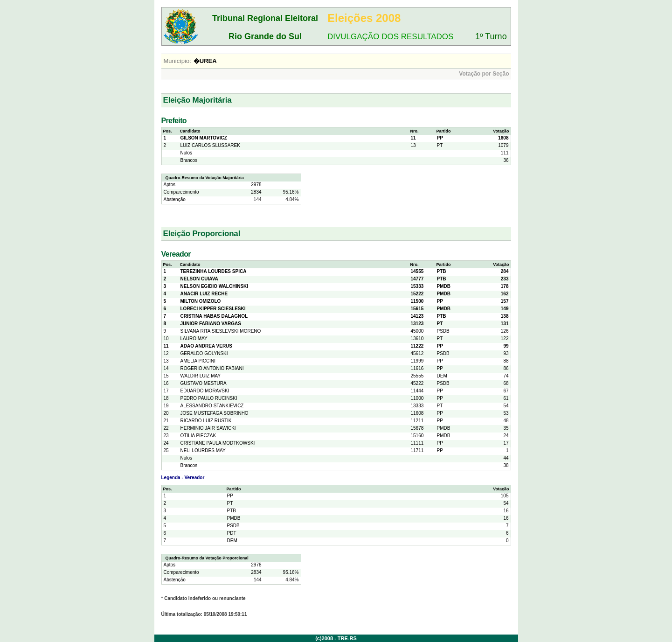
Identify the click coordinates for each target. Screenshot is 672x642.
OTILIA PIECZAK (198, 436)
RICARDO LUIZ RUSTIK (206, 421)
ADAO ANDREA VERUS (207, 346)
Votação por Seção (484, 74)
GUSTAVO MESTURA (204, 383)
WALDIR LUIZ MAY (201, 376)
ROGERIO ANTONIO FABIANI (212, 368)
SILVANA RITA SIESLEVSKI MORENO (221, 331)
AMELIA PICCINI (198, 361)
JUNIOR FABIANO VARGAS (211, 324)
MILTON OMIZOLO (201, 301)
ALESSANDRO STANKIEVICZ (212, 406)
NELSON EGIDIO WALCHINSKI (215, 286)
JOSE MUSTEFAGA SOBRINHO (215, 413)
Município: (177, 61)
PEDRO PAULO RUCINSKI (209, 398)
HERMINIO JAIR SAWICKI (208, 428)
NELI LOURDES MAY (203, 450)
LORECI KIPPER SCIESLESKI (213, 309)
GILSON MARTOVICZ (204, 138)
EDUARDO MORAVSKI (205, 391)
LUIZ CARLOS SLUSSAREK (210, 145)
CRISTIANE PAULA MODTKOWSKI (218, 443)
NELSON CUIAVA (199, 279)
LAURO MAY (194, 338)
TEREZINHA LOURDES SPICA (214, 271)
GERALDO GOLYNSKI (204, 353)
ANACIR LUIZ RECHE (204, 294)
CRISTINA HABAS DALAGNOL (214, 316)
